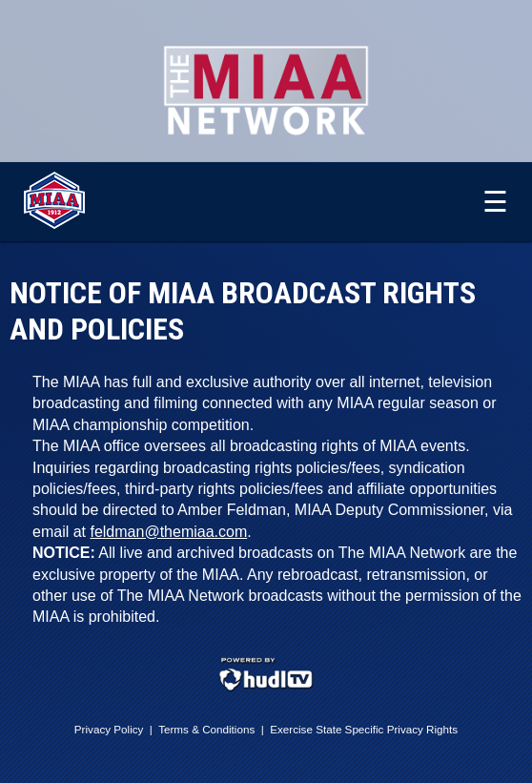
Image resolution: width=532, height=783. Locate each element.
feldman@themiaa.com (168, 532)
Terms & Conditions (206, 729)
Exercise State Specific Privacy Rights (364, 729)
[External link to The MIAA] (54, 224)
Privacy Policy (109, 729)
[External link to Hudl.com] (266, 688)
